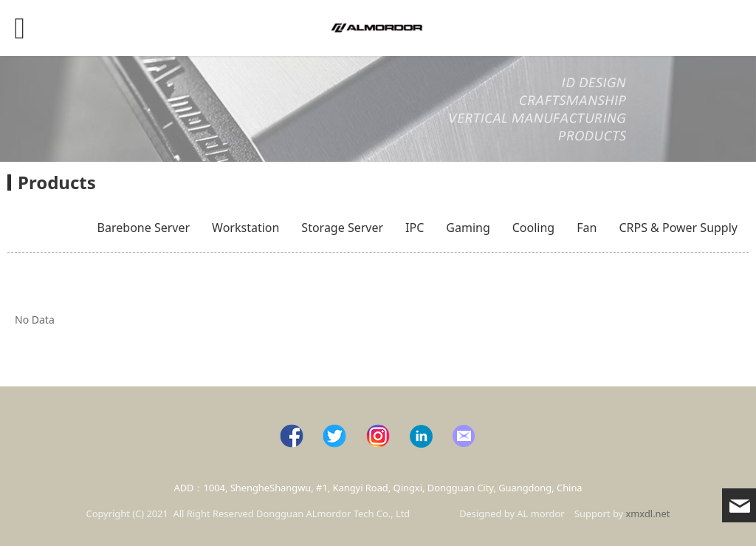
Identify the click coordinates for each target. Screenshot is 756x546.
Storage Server (342, 228)
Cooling (533, 228)
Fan (587, 228)
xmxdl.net (648, 513)
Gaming (468, 228)
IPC (415, 228)
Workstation (245, 228)
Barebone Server (144, 228)
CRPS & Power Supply (678, 228)
